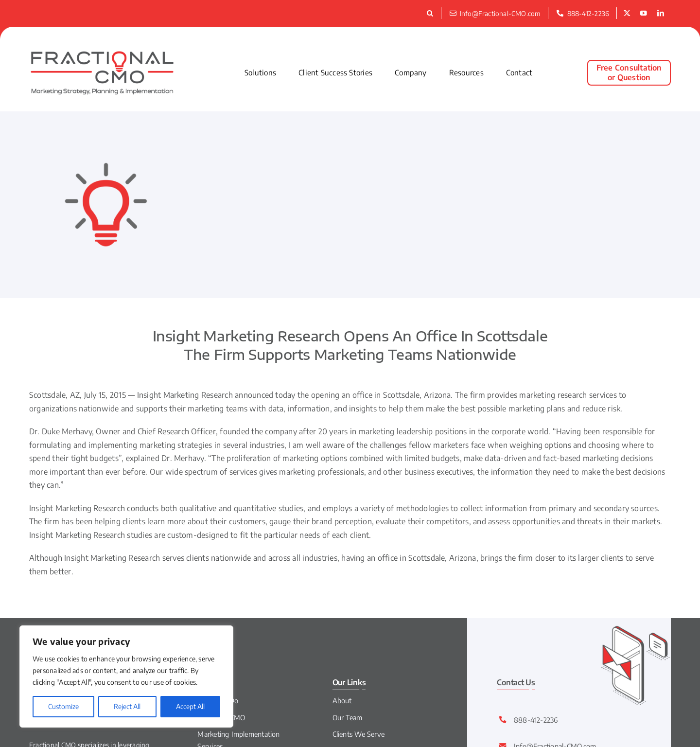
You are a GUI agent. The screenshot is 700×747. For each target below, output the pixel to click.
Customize (63, 706)
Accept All (190, 706)
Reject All (127, 706)
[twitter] (627, 14)
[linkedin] (661, 14)
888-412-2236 (536, 720)
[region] (126, 676)
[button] (431, 13)
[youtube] (644, 14)
